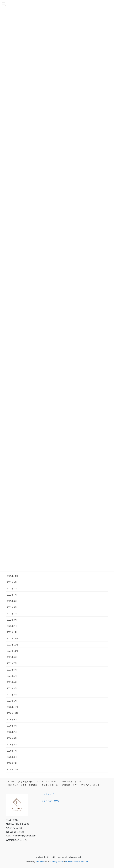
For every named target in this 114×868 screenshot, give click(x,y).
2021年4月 (12, 682)
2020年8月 (12, 726)
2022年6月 (12, 601)
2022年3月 (12, 620)
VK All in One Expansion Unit (77, 861)
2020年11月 (12, 707)
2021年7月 (12, 663)
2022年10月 (12, 576)
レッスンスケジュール (47, 781)
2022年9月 (12, 582)
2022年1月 (12, 632)
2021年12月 (12, 638)
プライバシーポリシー (91, 785)
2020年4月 (12, 751)
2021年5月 (12, 676)
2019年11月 (12, 769)
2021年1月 (12, 701)
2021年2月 (12, 695)
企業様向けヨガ (69, 785)
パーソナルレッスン (71, 781)
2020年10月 (12, 713)
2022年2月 (12, 626)
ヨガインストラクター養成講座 (22, 785)
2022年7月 (12, 595)
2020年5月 (12, 744)
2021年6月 (12, 670)
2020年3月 (12, 757)
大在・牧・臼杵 (26, 781)
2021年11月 (12, 645)
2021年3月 (12, 688)
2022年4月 (12, 613)
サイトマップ (48, 794)
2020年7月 (12, 732)
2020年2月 (12, 763)
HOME (11, 781)
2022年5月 (12, 607)
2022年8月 (12, 588)
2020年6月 (12, 738)
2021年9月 (12, 657)
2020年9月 (12, 719)
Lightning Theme (56, 861)
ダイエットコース (50, 785)
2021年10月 (12, 651)
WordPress (40, 861)
